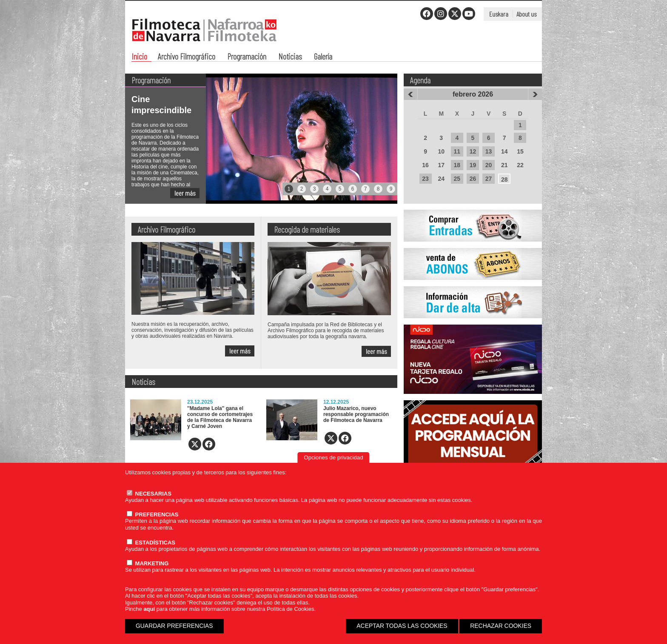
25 (457, 179)
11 (457, 151)
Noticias (290, 57)
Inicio (139, 57)
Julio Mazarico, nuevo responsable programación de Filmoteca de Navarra (356, 414)
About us (526, 14)
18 (457, 165)
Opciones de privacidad (333, 457)
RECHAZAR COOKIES (501, 626)
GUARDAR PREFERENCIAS (174, 626)
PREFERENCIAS (152, 514)
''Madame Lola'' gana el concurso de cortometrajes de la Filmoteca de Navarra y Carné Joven (220, 417)
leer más (185, 193)
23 (425, 179)
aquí (149, 609)
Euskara (499, 14)
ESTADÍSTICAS (151, 543)
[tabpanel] (261, 139)
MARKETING (148, 563)
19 (473, 165)
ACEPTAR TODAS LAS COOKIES (402, 626)
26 (473, 179)
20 (489, 165)
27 (489, 179)
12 (473, 151)
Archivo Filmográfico (187, 57)
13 (489, 151)
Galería (323, 57)
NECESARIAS (149, 494)
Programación (247, 57)
